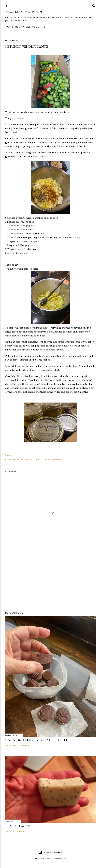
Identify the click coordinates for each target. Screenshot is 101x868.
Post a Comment (21, 745)
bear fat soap (17, 826)
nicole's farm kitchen (24, 12)
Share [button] (8, 455)
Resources (23, 27)
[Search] (94, 5)
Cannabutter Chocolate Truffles (37, 740)
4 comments (19, 832)
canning (28, 459)
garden (36, 459)
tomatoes (45, 459)
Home (9, 27)
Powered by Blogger (51, 852)
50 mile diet (18, 459)
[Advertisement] (50, 580)
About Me (39, 27)
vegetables (56, 459)
